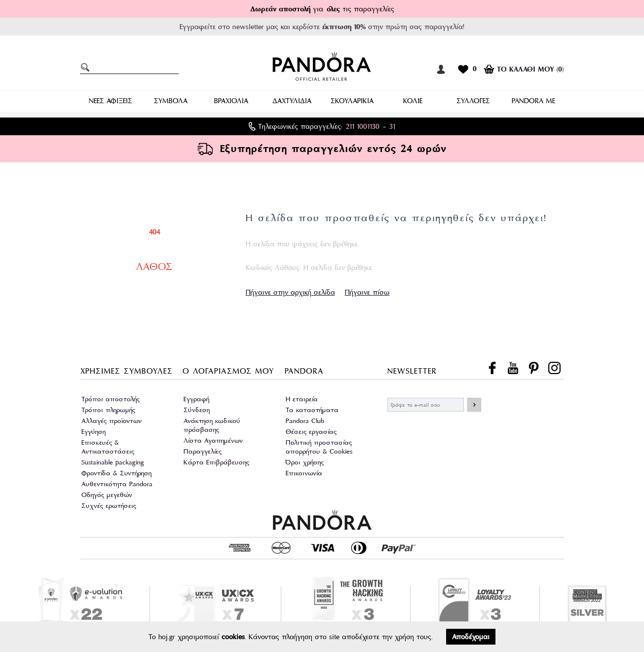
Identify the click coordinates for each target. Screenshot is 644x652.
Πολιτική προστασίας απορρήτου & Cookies (319, 447)
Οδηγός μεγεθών (107, 495)
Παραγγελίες (203, 451)
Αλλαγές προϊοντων (112, 421)
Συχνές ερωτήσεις (109, 506)
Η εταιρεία (302, 399)
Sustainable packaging (113, 462)
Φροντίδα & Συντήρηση (116, 473)
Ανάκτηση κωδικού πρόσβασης (212, 425)
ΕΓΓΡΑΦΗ (474, 405)
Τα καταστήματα (312, 410)
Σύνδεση (197, 410)
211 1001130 (363, 126)
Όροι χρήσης (305, 462)
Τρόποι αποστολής (111, 399)
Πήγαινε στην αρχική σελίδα (290, 292)
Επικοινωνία (304, 473)
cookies (233, 637)
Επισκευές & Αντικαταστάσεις (108, 447)
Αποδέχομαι (471, 637)
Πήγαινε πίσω (367, 292)
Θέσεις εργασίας (311, 432)
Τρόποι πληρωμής (108, 410)
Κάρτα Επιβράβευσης (216, 462)
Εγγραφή (196, 399)
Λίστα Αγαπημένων (213, 441)
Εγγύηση (94, 432)
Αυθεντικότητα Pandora (117, 484)
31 (392, 126)
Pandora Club (305, 421)
